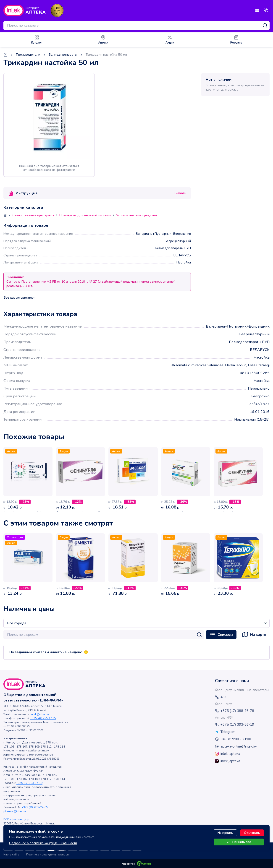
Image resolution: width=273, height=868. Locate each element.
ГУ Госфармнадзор (16, 819)
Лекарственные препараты (33, 215)
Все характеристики (19, 298)
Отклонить (252, 833)
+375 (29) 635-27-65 (35, 807)
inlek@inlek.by (40, 714)
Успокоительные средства (136, 215)
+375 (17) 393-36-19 (29, 783)
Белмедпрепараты (63, 55)
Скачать (180, 193)
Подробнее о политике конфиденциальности (43, 843)
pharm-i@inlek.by (15, 811)
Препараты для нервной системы (85, 215)
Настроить (225, 833)
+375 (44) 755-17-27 (43, 718)
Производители (28, 55)
